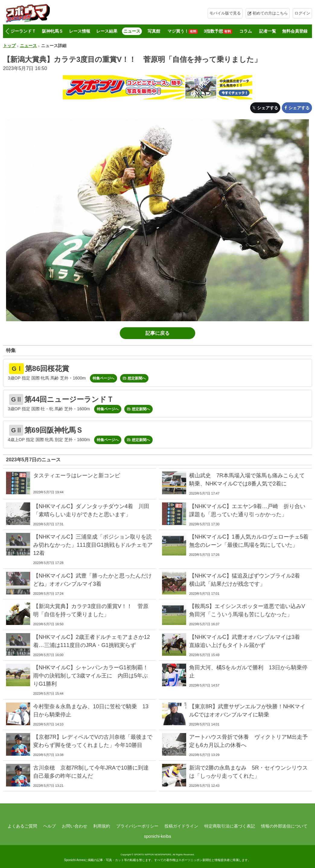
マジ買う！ (183, 31)
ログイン (302, 13)
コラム (246, 31)
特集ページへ (103, 378)
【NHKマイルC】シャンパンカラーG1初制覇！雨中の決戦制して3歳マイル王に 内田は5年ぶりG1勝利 (91, 676)
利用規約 (102, 826)
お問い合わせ (75, 826)
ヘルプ (49, 826)
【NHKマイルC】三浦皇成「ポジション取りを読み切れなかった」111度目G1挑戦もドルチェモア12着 (93, 545)
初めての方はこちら (270, 13)
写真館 (154, 31)
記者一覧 (268, 31)
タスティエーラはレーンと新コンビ (77, 476)
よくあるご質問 (22, 826)
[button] (7, 31)
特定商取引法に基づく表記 (230, 826)
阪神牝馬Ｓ (52, 31)
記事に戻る (157, 333)
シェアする (268, 108)
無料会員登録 (295, 31)
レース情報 (80, 31)
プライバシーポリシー (137, 826)
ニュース (132, 31)
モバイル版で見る (225, 13)
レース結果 (107, 31)
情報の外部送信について (284, 826)
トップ (9, 46)
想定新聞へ (137, 378)
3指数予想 (218, 31)
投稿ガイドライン (181, 826)
